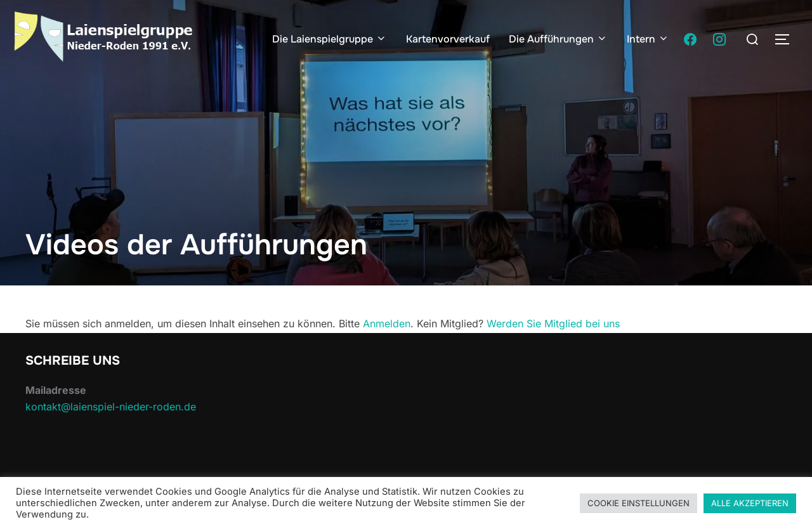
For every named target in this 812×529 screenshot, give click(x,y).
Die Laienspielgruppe (330, 39)
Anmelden (387, 323)
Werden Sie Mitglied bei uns (553, 323)
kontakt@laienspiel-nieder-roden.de (111, 407)
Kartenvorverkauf (448, 39)
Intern (648, 39)
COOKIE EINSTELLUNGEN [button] (638, 503)
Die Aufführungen (558, 39)
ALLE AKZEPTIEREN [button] (750, 503)
